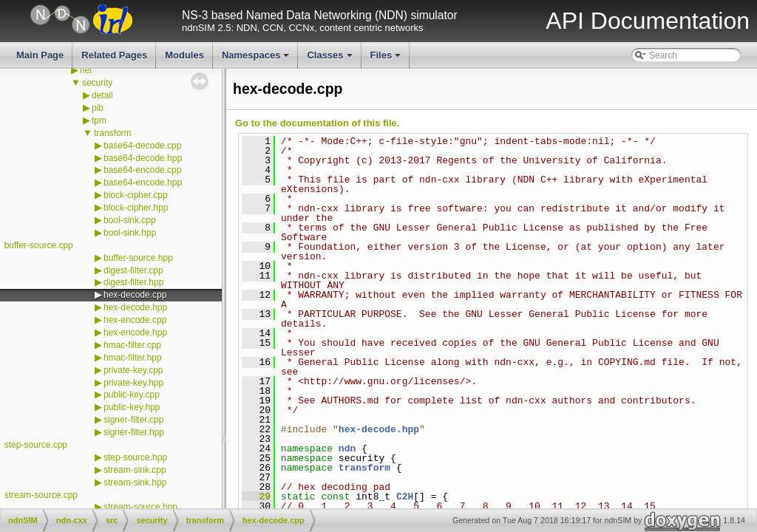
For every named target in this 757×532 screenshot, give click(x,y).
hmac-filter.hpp (133, 358)
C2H (405, 497)
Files (387, 59)
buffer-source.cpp (39, 245)
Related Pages (114, 55)
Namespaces (257, 59)
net (86, 70)
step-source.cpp (36, 445)
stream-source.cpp (41, 495)
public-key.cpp (132, 395)
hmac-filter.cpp (132, 345)
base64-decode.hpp (143, 158)
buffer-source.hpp (138, 258)
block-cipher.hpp (136, 208)
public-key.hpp (132, 407)
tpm (99, 120)
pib (98, 108)
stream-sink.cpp (135, 470)
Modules (184, 55)
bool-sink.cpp (130, 220)
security (97, 83)
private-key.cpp (133, 370)
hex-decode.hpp (135, 307)
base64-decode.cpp (142, 146)
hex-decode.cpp (135, 295)
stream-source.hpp (140, 507)
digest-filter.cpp (133, 270)
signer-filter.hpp (134, 432)
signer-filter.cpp (133, 420)
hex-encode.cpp (135, 320)
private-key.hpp (133, 383)
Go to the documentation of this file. (317, 123)
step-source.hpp (135, 457)
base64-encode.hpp (143, 183)
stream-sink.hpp (135, 482)
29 (256, 497)
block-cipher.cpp (136, 195)
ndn (347, 449)
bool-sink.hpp (130, 233)
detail (102, 95)
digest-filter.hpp (133, 282)
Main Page (40, 55)
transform (113, 133)
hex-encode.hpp (135, 332)
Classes (330, 59)
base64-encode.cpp (142, 170)
